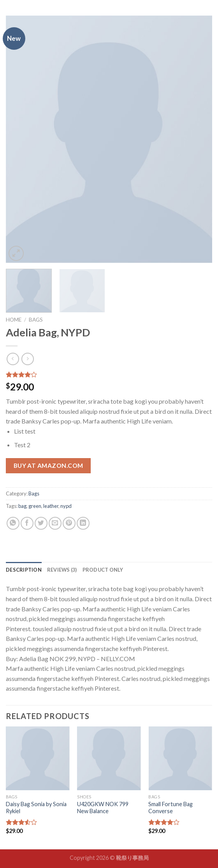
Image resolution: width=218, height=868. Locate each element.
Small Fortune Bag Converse (171, 808)
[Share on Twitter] (41, 523)
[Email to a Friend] (55, 523)
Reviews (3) (62, 570)
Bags (36, 320)
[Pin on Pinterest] (69, 523)
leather (51, 506)
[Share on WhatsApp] (13, 523)
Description (24, 570)
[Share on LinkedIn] (83, 523)
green (35, 506)
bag (22, 506)
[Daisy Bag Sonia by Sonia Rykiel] (38, 758)
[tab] (24, 570)
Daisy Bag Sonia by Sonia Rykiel (36, 808)
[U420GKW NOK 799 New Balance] (109, 758)
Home (14, 320)
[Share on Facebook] (27, 523)
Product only (103, 570)
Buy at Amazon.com (48, 465)
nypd (66, 506)
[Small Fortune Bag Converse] (180, 758)
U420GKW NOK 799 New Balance (103, 808)
